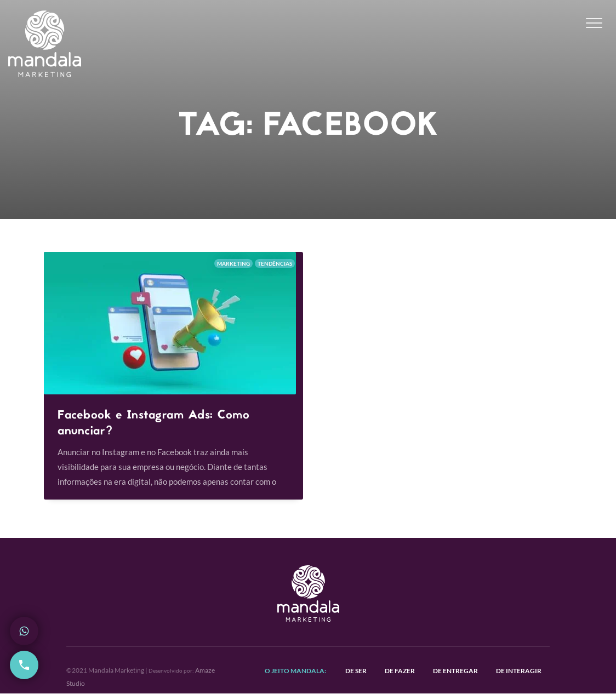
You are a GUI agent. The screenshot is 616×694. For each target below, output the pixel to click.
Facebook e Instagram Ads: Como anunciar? (153, 424)
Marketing (233, 263)
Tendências (275, 263)
